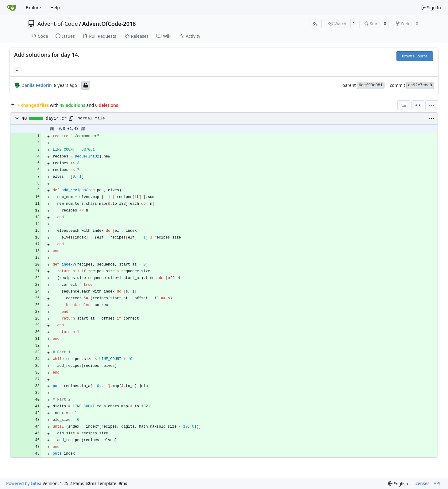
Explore (33, 8)
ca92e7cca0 (420, 85)
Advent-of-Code (58, 24)
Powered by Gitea (24, 483)
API (437, 483)
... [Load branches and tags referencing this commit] (18, 70)
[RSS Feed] (315, 24)
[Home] (12, 8)
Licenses (421, 483)
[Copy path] (71, 118)
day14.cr (56, 118)
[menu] (432, 105)
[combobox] (404, 105)
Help (55, 8)
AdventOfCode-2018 (109, 24)
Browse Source (415, 56)
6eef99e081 (371, 85)
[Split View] (418, 105)
